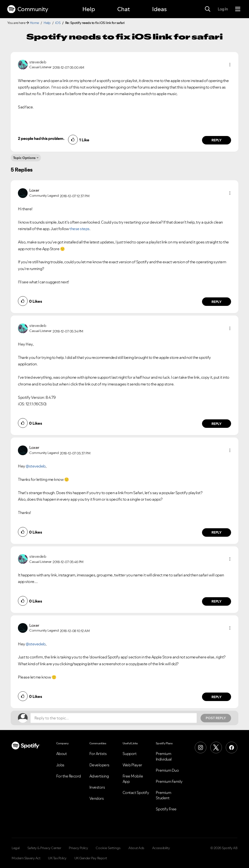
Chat (124, 9)
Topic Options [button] (24, 158)
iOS (58, 23)
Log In (223, 9)
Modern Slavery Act (26, 858)
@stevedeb (36, 466)
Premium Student (163, 795)
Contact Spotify (136, 793)
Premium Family (169, 781)
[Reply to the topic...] (114, 718)
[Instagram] (201, 747)
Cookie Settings (108, 848)
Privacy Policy (78, 848)
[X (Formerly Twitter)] (216, 747)
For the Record (69, 776)
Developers (99, 765)
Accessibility (161, 848)
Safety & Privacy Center (44, 848)
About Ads (136, 848)
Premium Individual (164, 756)
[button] (230, 65)
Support (130, 754)
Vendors (97, 798)
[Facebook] (232, 747)
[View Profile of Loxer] (34, 190)
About (62, 754)
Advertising (99, 776)
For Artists (98, 754)
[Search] (208, 9)
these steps (80, 229)
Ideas (159, 9)
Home (34, 23)
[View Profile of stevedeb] (38, 62)
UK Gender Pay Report (91, 858)
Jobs (60, 765)
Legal (16, 848)
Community (28, 9)
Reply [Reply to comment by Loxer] (217, 302)
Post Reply (216, 718)
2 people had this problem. (41, 138)
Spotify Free (166, 809)
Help (89, 9)
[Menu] (238, 9)
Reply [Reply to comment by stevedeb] (217, 140)
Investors (97, 787)
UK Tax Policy (57, 858)
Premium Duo (167, 770)
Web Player (132, 765)
